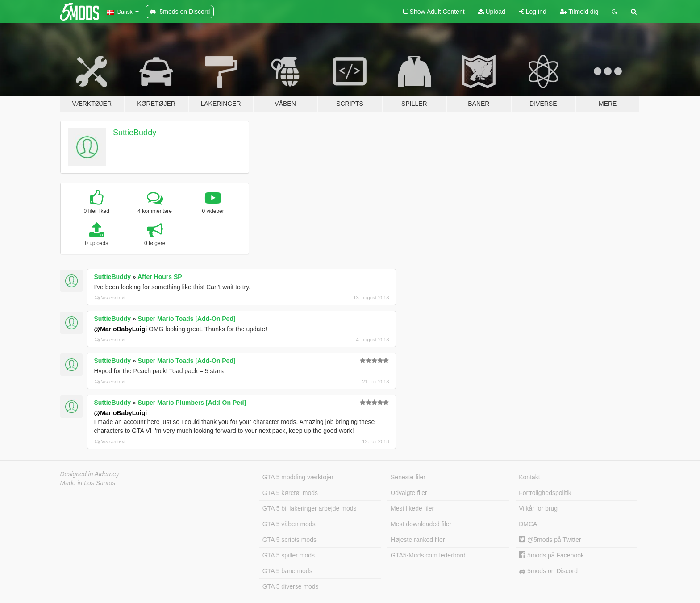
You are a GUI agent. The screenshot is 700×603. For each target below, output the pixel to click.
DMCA (528, 524)
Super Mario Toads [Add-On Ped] (187, 319)
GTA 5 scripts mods (290, 540)
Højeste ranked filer (418, 540)
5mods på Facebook (551, 555)
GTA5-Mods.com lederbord (428, 555)
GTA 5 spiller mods (289, 555)
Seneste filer (408, 477)
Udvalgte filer (409, 493)
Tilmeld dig (579, 12)
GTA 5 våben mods (289, 524)
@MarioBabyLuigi (121, 329)
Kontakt (529, 477)
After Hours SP (160, 277)
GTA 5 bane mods (287, 571)
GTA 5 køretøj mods (290, 493)
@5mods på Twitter (550, 540)
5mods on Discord (548, 571)
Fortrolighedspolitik (545, 493)
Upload (492, 12)
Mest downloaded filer (421, 524)
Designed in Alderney (90, 474)
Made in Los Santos (88, 483)
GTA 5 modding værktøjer (298, 477)
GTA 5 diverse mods (291, 586)
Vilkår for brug (538, 508)
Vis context (110, 298)
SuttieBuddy (135, 133)
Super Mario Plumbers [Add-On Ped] (192, 403)
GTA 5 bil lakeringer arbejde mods (310, 508)
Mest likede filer (412, 508)
